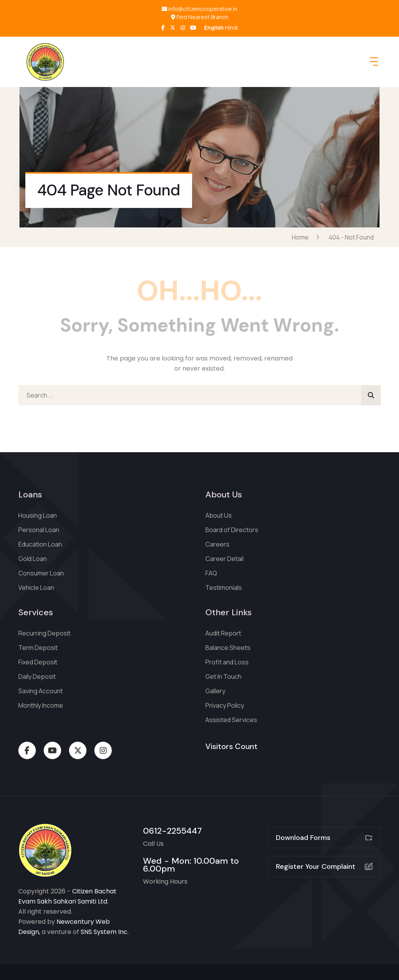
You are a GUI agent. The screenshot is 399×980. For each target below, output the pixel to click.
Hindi (231, 28)
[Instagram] (183, 28)
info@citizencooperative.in (199, 9)
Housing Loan (38, 515)
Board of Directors (232, 530)
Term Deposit (38, 648)
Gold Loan (33, 559)
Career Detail (224, 559)
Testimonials (224, 588)
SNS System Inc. (105, 932)
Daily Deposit (37, 676)
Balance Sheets (228, 648)
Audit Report (223, 633)
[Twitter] (173, 28)
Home (301, 237)
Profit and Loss (227, 662)
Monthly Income (41, 705)
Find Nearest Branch (200, 17)
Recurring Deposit (44, 633)
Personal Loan (39, 530)
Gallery (215, 691)
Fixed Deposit (38, 662)
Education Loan (40, 544)
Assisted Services (231, 720)
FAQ (211, 573)
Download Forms (324, 838)
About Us (219, 515)
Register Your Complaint (324, 866)
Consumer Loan (41, 573)
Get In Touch (223, 676)
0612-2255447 (172, 831)
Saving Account (41, 691)
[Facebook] (163, 28)
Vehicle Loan (36, 588)
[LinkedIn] (193, 28)
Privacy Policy (225, 705)
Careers (217, 544)
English (214, 28)
